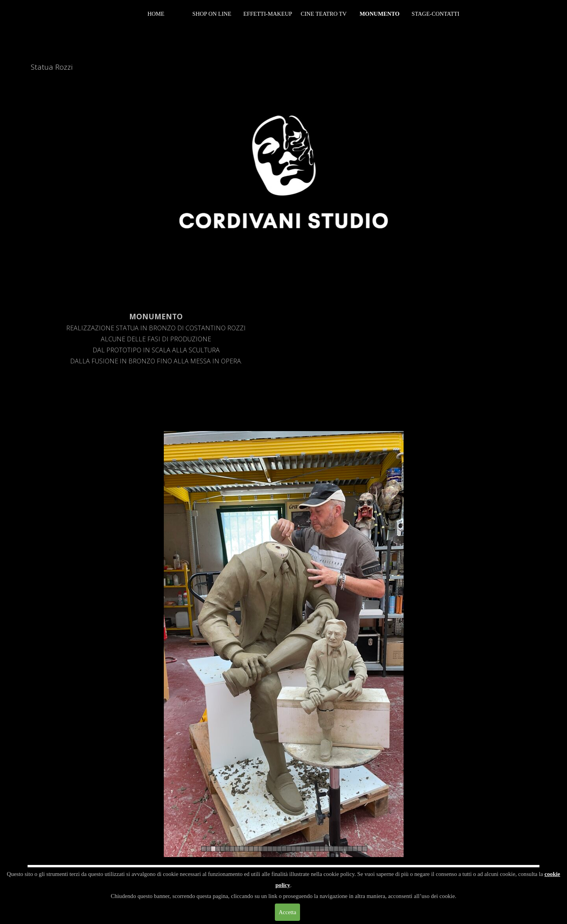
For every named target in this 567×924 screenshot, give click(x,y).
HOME (156, 14)
